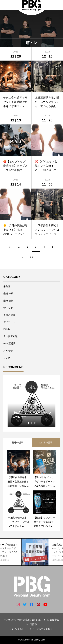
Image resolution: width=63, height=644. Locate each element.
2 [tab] (32, 423)
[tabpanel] (32, 403)
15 (32, 257)
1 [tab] (29, 423)
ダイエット (9, 322)
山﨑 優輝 (8, 301)
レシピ (7, 358)
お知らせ (8, 351)
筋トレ (7, 329)
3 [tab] (35, 423)
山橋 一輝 (8, 293)
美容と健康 (9, 315)
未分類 (7, 286)
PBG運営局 (9, 343)
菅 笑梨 (8, 308)
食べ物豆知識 (10, 336)
